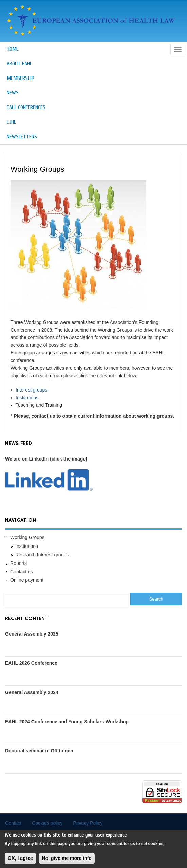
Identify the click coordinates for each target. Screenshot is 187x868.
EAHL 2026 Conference (31, 663)
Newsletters (22, 137)
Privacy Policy (88, 823)
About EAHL (19, 64)
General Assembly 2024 (32, 692)
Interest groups (31, 390)
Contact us (22, 572)
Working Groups (27, 537)
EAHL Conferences (26, 107)
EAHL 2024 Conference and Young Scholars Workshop (67, 722)
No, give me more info (67, 862)
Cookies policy (47, 823)
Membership (21, 78)
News (13, 93)
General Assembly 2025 (32, 634)
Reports (18, 563)
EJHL (11, 122)
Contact (13, 823)
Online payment (27, 580)
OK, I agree (20, 862)
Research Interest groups (42, 555)
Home (13, 49)
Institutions (27, 398)
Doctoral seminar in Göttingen (39, 751)
